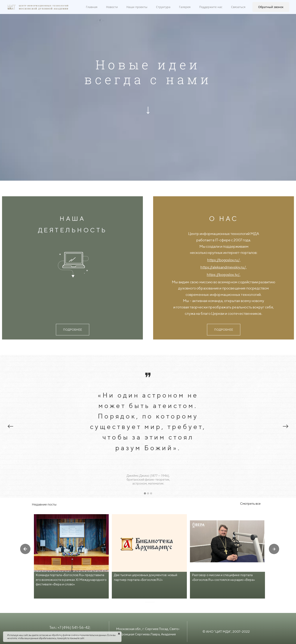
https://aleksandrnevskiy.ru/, (224, 267)
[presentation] (25, 549)
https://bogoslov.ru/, (224, 260)
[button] (145, 602)
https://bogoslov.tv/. (224, 275)
